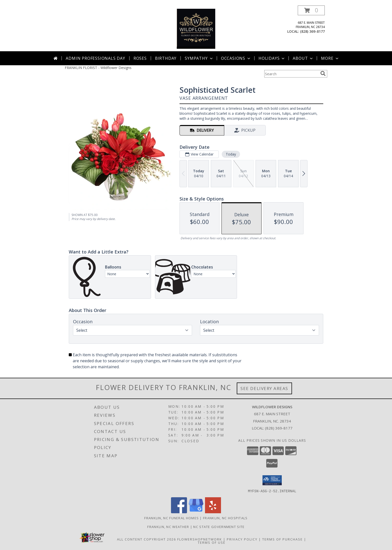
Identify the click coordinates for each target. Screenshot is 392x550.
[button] (311, 10)
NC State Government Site (219, 526)
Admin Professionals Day (95, 58)
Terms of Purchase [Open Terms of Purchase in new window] (282, 539)
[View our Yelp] (213, 512)
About (303, 58)
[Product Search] (291, 74)
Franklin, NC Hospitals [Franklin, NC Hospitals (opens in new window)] (225, 518)
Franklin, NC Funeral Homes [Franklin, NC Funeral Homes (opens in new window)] (171, 518)
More (330, 58)
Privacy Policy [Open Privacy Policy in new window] (242, 539)
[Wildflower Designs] (196, 28)
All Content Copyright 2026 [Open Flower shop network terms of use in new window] (146, 539)
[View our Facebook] (179, 512)
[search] (323, 73)
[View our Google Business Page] (196, 512)
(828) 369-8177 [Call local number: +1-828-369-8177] (312, 31)
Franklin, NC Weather (168, 526)
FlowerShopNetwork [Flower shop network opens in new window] (200, 539)
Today (231, 154)
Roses (140, 58)
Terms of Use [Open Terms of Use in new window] (212, 542)
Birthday (166, 58)
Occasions (236, 58)
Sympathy (199, 58)
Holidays (272, 58)
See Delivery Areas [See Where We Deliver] (264, 388)
